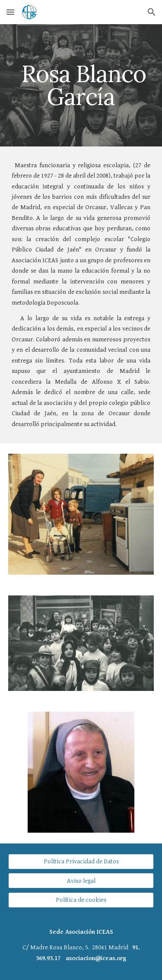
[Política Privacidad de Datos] (81, 862)
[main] (81, 85)
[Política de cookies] (81, 900)
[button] (10, 12)
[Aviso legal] (81, 881)
